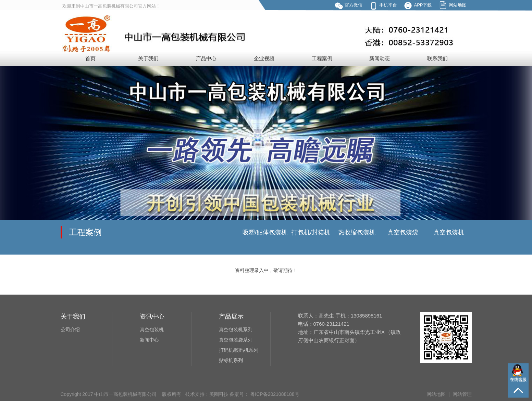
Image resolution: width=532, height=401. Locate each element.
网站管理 (462, 394)
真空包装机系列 (236, 329)
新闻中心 (149, 340)
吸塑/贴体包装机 (265, 232)
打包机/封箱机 (311, 232)
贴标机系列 (231, 360)
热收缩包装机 (357, 232)
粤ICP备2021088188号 (274, 394)
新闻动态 (380, 58)
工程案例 (322, 58)
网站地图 (458, 5)
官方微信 (354, 5)
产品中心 (206, 58)
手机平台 (388, 5)
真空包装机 (449, 232)
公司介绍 (70, 329)
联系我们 (437, 58)
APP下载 (423, 5)
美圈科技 (219, 394)
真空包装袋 (403, 232)
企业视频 (264, 58)
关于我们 (148, 58)
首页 (90, 58)
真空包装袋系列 (236, 340)
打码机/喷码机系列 (239, 350)
